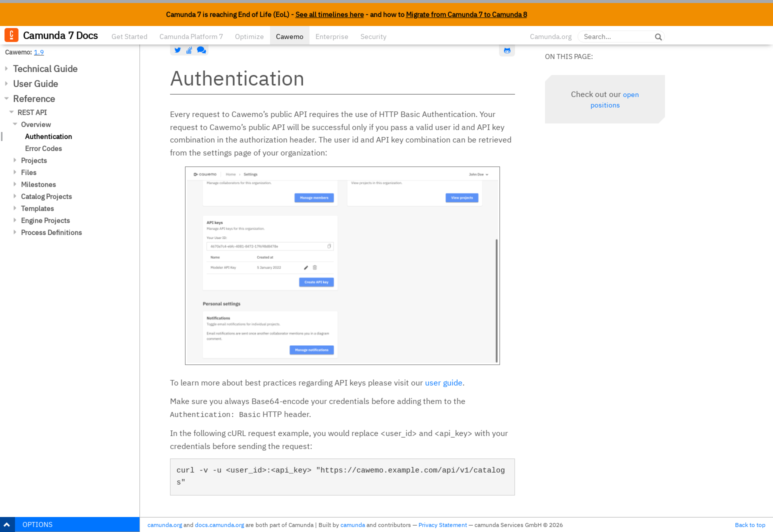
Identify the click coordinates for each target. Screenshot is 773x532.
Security (373, 36)
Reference (34, 99)
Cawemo (290, 36)
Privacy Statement (443, 525)
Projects (34, 160)
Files (29, 172)
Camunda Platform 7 (191, 36)
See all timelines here (330, 14)
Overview (36, 124)
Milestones (38, 184)
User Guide (35, 84)
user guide (444, 382)
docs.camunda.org (219, 525)
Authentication (48, 136)
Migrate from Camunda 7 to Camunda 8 (466, 14)
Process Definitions (51, 232)
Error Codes (43, 148)
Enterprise (332, 36)
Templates (37, 208)
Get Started (129, 36)
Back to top (750, 525)
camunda (353, 525)
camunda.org (165, 525)
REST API (32, 112)
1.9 (39, 52)
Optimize (249, 36)
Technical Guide (45, 69)
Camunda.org (551, 36)
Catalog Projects (46, 196)
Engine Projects (45, 220)
